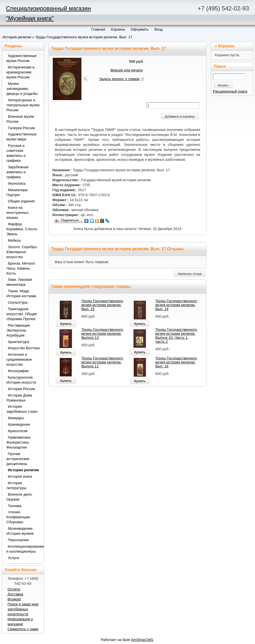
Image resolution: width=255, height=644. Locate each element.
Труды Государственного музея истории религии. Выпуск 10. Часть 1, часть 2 (176, 336)
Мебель (14, 240)
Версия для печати (127, 70)
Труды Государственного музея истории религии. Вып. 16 (176, 362)
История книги (20, 476)
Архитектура (19, 342)
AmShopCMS (142, 640)
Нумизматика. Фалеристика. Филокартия (19, 442)
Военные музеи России (20, 119)
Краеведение (19, 424)
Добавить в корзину (180, 116)
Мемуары (16, 418)
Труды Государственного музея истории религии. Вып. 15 (102, 305)
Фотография (18, 371)
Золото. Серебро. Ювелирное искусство (22, 252)
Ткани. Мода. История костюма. (22, 293)
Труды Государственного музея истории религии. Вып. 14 (176, 305)
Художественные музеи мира (22, 137)
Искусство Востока (24, 348)
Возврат (14, 599)
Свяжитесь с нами (23, 629)
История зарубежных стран (22, 409)
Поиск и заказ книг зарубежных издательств (23, 609)
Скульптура (18, 302)
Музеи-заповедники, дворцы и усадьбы (22, 89)
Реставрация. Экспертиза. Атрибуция (19, 330)
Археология (18, 431)
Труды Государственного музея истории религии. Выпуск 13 (102, 334)
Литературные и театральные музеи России (23, 105)
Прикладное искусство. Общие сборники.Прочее (22, 314)
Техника (15, 506)
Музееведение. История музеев (20, 531)
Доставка (15, 594)
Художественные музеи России (22, 58)
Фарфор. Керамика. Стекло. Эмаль (22, 229)
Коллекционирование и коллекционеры (23, 549)
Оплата (14, 589)
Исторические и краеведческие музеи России (21, 72)
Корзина (226, 46)
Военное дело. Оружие (20, 497)
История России (22, 389)
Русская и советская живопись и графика (16, 153)
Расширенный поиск (230, 91)
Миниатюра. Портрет (17, 192)
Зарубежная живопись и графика (18, 172)
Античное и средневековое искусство (19, 359)
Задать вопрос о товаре (120, 79)
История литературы (16, 485)
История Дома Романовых (19, 398)
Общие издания (21, 201)
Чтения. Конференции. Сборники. (19, 517)
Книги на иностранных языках (18, 213)
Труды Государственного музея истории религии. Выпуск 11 (102, 362)
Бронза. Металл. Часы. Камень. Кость (21, 268)
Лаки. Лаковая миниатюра (19, 282)
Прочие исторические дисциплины (18, 459)
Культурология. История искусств (21, 380)
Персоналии (18, 540)
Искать (223, 85)
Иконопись (17, 183)
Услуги (14, 558)
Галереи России (22, 128)
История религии (17, 37)
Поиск (220, 66)
